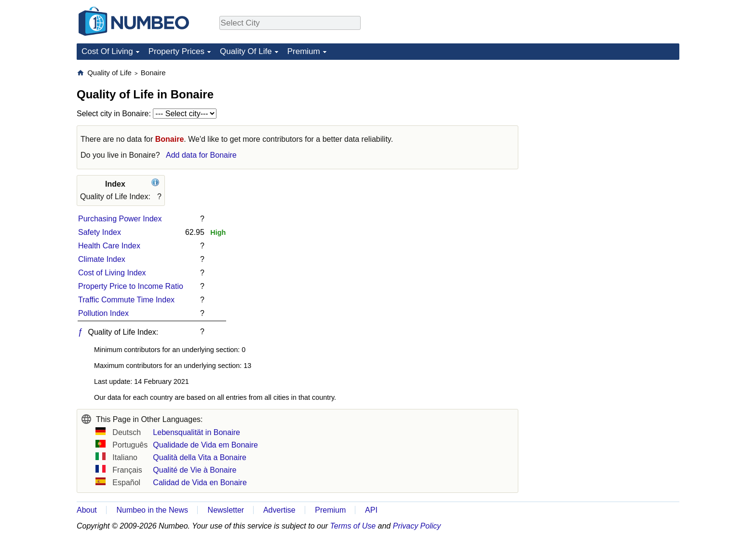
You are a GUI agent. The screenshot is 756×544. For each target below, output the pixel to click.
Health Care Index (109, 246)
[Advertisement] (607, 128)
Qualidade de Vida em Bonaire (205, 445)
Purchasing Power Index (120, 219)
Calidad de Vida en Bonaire (200, 483)
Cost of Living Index (112, 273)
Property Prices (176, 51)
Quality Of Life (246, 51)
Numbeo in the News (152, 510)
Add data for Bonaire (201, 155)
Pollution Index (103, 313)
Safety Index (100, 232)
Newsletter (226, 510)
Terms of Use (353, 526)
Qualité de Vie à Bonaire (195, 470)
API (371, 510)
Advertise (279, 510)
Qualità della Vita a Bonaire (200, 457)
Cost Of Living (107, 51)
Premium (304, 51)
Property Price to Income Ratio (131, 286)
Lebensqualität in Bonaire (196, 432)
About (87, 510)
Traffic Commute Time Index (126, 300)
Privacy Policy (417, 526)
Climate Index (102, 259)
